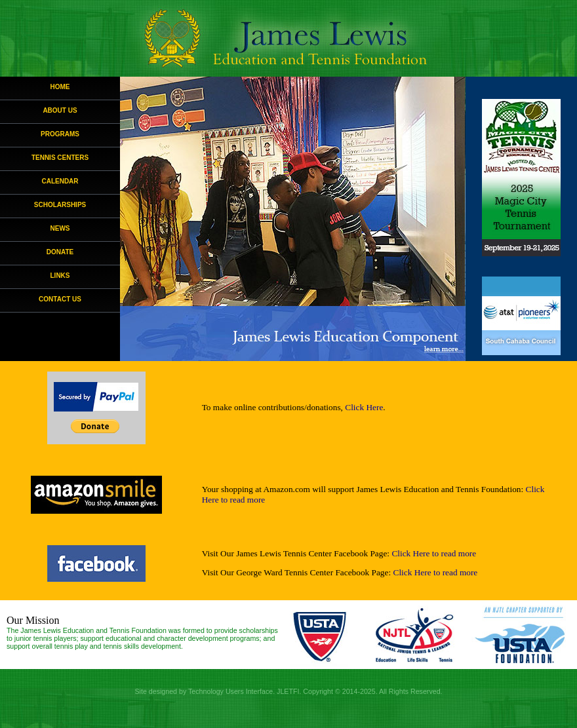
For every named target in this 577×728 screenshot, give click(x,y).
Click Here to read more (434, 553)
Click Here (364, 407)
